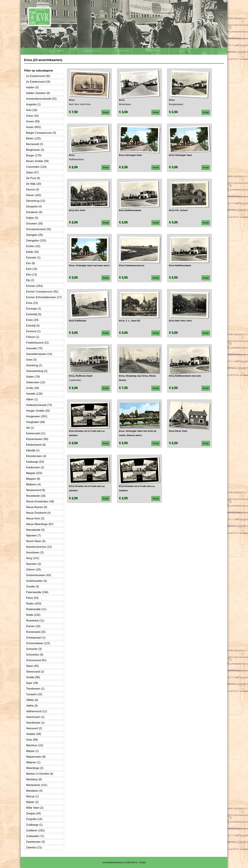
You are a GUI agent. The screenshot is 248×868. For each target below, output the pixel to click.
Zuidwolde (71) (35, 836)
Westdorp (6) (34, 779)
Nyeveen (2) (33, 564)
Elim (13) (32, 275)
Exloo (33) (32, 320)
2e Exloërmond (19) (38, 82)
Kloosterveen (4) (36, 456)
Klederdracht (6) (36, 445)
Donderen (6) (34, 212)
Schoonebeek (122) (38, 643)
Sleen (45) (32, 666)
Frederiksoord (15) (37, 343)
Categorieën (92, 51)
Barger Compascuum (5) (41, 133)
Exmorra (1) (33, 331)
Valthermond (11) (37, 711)
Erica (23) (32, 303)
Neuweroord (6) (36, 490)
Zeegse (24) (33, 813)
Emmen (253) (34, 286)
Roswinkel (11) (35, 621)
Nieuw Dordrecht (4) (38, 513)
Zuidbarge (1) (34, 825)
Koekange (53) (35, 462)
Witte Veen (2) (35, 808)
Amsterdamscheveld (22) (41, 99)
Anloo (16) (32, 116)
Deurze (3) (33, 189)
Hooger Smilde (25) (38, 411)
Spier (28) (32, 683)
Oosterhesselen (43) (38, 575)
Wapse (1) (32, 751)
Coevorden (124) (36, 167)
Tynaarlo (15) (34, 694)
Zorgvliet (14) (34, 819)
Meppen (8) (33, 479)
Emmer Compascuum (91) (42, 292)
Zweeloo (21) (34, 847)
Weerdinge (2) (35, 768)
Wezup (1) (32, 796)
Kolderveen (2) (35, 467)
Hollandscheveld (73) (39, 405)
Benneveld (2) (35, 144)
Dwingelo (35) (35, 235)
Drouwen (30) (34, 224)
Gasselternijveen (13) (39, 354)
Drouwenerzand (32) (39, 229)
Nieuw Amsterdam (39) (40, 501)
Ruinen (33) (33, 626)
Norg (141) (33, 558)
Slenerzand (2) (35, 672)
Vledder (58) (34, 734)
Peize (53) (32, 598)
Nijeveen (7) (33, 535)
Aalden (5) (32, 87)
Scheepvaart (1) (36, 638)
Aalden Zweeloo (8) (38, 93)
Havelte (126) (34, 394)
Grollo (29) (33, 388)
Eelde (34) (32, 252)
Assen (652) (33, 127)
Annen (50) (33, 121)
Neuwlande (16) (36, 496)
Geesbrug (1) (34, 365)
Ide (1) (30, 428)
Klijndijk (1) (33, 450)
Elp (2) (30, 280)
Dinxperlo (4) (34, 207)
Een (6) (30, 263)
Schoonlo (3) (34, 649)
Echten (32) (33, 246)
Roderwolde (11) (36, 609)
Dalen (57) (32, 172)
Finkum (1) (33, 337)
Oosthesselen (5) (37, 581)
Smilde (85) (33, 677)
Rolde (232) (33, 615)
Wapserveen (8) (36, 757)
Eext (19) (32, 269)
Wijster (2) (32, 802)
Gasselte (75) (34, 348)
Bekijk (106, 112)
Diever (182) (34, 195)
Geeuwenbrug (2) (37, 371)
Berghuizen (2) (35, 150)
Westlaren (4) (34, 791)
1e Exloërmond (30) (38, 76)
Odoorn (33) (33, 570)
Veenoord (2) (34, 728)
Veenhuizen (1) (35, 717)
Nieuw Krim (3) (35, 518)
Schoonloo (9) (35, 655)
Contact (156, 51)
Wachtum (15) (35, 745)
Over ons (124, 51)
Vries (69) (32, 740)
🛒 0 (187, 51)
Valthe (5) (32, 706)
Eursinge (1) (33, 309)
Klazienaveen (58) (37, 439)
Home (60, 51)
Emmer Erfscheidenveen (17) (44, 297)
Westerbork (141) (37, 785)
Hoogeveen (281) (37, 416)
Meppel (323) (34, 473)
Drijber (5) (32, 218)
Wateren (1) (33, 762)
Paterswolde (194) (37, 592)
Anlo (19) (32, 110)
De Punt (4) (33, 178)
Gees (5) (31, 360)
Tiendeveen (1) (35, 689)
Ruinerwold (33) (36, 632)
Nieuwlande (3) (35, 530)
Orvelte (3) (33, 587)
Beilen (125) (33, 138)
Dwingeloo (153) (36, 241)
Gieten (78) (33, 377)
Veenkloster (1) (35, 723)
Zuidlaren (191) (35, 830)
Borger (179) (34, 155)
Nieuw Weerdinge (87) (40, 524)
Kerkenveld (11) (36, 433)
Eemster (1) (33, 258)
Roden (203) (34, 604)
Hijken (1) (32, 399)
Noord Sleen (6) (36, 541)
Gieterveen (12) (36, 382)
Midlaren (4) (33, 484)
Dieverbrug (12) (36, 201)
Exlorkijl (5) (33, 326)
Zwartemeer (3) (35, 842)
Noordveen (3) (35, 553)
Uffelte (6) (32, 700)
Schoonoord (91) (36, 660)
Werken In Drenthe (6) (40, 774)
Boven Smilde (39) (37, 161)
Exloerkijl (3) (34, 314)
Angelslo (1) (33, 104)
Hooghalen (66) (35, 422)
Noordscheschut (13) (39, 547)
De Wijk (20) (34, 184)
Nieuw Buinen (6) (37, 507)
